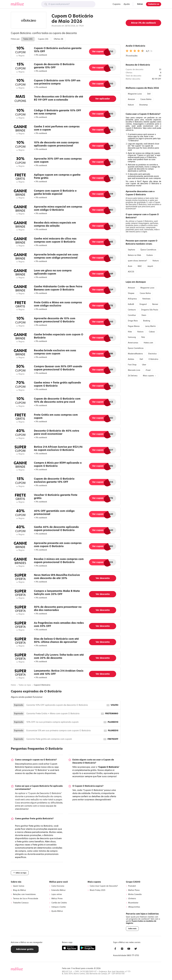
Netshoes (146, 299)
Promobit (132, 886)
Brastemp (144, 105)
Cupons (117, 4)
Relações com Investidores (24, 894)
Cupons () (43, 39)
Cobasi (152, 332)
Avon (130, 266)
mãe (156, 230)
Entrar (140, 4)
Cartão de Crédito (59, 903)
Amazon (131, 99)
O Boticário (153, 359)
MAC (140, 266)
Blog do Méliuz (20, 890)
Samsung (132, 337)
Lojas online (57, 894)
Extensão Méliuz (58, 890)
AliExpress (132, 299)
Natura (156, 261)
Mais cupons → (149, 376)
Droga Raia (133, 321)
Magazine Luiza (135, 94)
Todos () (28, 39)
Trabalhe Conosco (21, 903)
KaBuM (131, 304)
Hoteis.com (148, 343)
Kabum (131, 105)
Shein (144, 315)
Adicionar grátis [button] (25, 949)
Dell (149, 94)
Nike (130, 332)
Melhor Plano (134, 890)
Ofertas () (58, 39)
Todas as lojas (25, 685)
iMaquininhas (134, 907)
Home (13, 685)
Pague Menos (134, 326)
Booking (147, 321)
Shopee (131, 293)
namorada (149, 230)
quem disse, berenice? (137, 261)
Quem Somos (19, 886)
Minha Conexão (135, 894)
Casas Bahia (146, 99)
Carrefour (132, 315)
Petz (143, 337)
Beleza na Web (134, 255)
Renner (155, 304)
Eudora (150, 255)
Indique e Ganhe (59, 907)
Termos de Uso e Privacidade (26, 899)
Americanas (133, 343)
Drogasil (143, 304)
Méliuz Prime (57, 899)
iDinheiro (132, 899)
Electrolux (152, 354)
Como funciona (58, 886)
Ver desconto (103, 578)
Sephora (131, 250)
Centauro (132, 310)
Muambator (133, 903)
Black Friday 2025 (98, 890)
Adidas (131, 359)
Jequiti (150, 266)
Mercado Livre (134, 370)
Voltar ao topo (20, 873)
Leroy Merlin (150, 326)
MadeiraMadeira (135, 354)
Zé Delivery (133, 376)
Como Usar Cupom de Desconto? (104, 886)
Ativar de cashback (143, 23)
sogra (145, 232)
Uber (144, 365)
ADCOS (131, 272)
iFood (148, 370)
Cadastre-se (154, 4)
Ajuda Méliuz (57, 911)
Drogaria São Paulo (150, 310)
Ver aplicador (103, 99)
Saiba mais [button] (132, 929)
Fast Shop (132, 365)
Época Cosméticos (148, 250)
